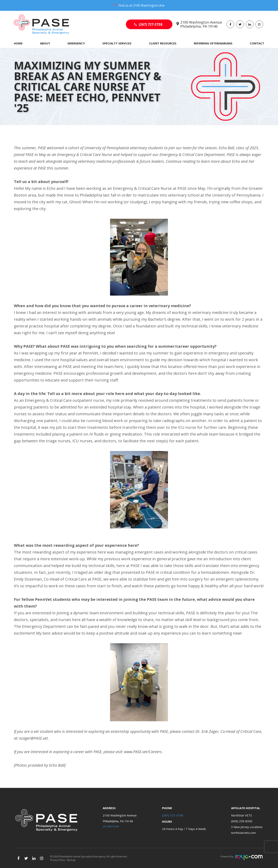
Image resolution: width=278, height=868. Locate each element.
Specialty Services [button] (117, 43)
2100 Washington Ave (149, 5)
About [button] (45, 43)
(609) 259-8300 (242, 821)
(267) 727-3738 (151, 24)
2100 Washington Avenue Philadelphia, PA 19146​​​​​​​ (201, 24)
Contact (257, 43)
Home (18, 43)
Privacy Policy (58, 860)
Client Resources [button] (163, 43)
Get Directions (111, 826)
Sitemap (71, 860)
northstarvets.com (243, 833)
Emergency (76, 43)
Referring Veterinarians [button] (213, 43)
